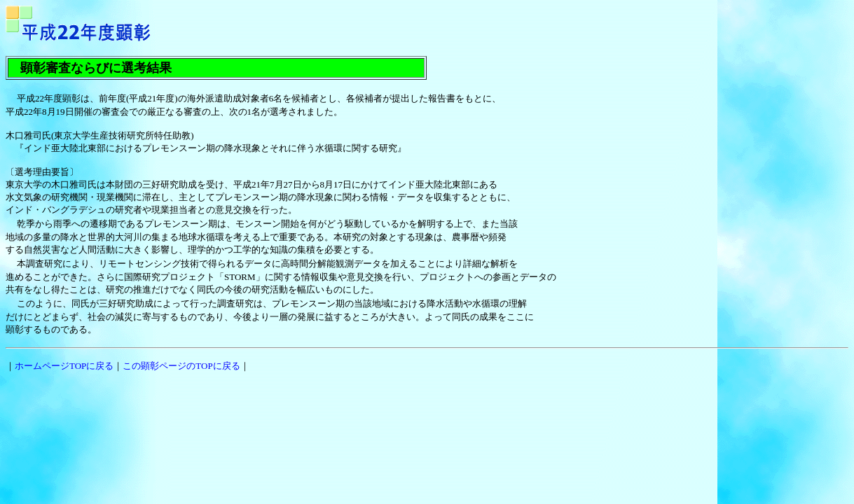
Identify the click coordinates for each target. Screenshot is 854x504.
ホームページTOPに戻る (64, 366)
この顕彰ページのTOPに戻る (181, 366)
